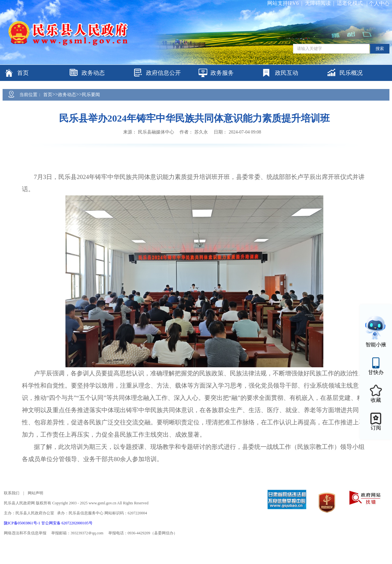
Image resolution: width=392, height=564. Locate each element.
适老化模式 (350, 3)
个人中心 (379, 3)
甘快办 (376, 372)
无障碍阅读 (318, 3)
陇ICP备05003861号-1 (23, 523)
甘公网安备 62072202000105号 (67, 523)
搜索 (380, 49)
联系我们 (12, 493)
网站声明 (35, 493)
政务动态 (67, 95)
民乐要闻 (91, 95)
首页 (48, 95)
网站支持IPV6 (283, 3)
